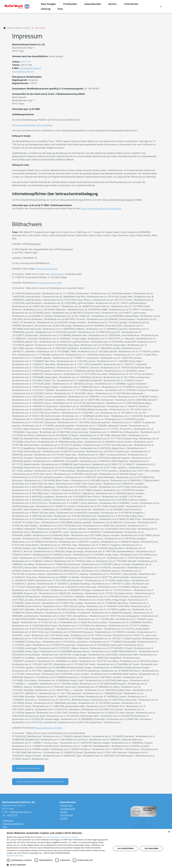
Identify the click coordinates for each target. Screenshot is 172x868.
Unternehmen (66, 815)
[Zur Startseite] (20, 6)
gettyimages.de (57, 274)
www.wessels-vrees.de (23, 71)
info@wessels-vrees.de (30, 68)
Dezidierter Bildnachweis (28, 768)
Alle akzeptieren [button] (126, 848)
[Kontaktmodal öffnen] (159, 6)
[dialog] (86, 848)
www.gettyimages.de (47, 269)
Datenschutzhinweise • (52, 837)
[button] (58, 865)
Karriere (64, 812)
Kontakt (64, 818)
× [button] (169, 832)
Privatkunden (66, 805)
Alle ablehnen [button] (151, 848)
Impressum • (66, 837)
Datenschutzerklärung (13, 824)
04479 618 (26, 62)
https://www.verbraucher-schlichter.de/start (32, 125)
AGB (5, 827)
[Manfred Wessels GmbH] (18, 28)
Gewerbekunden (68, 809)
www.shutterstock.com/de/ (48, 283)
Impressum (8, 820)
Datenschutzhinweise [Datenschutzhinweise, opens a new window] (15, 856)
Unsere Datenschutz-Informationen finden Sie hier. (40, 782)
